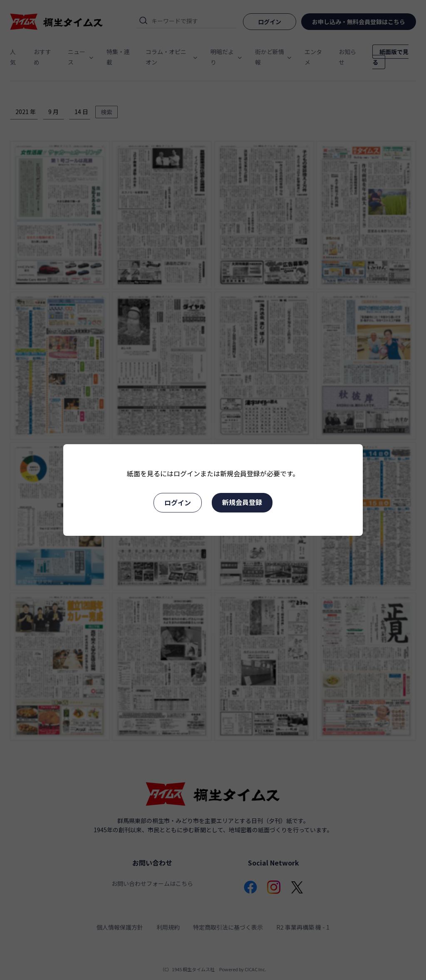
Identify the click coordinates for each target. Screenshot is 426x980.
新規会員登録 (242, 502)
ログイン (178, 502)
